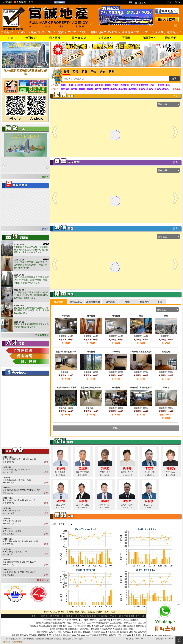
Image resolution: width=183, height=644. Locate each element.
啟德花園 (133, 89)
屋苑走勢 (92, 616)
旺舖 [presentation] (127, 302)
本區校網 (124, 616)
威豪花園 (99, 85)
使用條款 (7, 642)
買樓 (66, 72)
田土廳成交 (67, 616)
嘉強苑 (150, 89)
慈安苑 (90, 89)
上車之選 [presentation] (110, 302)
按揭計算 (103, 616)
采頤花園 (123, 89)
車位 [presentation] (160, 302)
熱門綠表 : (55, 89)
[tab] (59, 302)
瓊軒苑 (98, 89)
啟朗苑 (114, 89)
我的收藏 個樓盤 (15, 2)
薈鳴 (71, 85)
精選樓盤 (55, 616)
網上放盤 (80, 616)
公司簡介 (43, 616)
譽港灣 (161, 85)
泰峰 (168, 85)
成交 (102, 72)
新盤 (84, 72)
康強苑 (165, 89)
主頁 (34, 616)
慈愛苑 (82, 89)
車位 (93, 72)
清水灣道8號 (142, 85)
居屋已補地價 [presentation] (93, 302)
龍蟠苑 (108, 85)
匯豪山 (64, 85)
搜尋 (174, 79)
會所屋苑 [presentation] (59, 302)
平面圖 (113, 616)
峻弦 (133, 85)
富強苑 (158, 89)
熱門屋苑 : (55, 85)
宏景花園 (65, 89)
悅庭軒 (116, 85)
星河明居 (79, 85)
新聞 (111, 72)
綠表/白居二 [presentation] (76, 302)
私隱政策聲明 (17, 642)
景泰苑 (106, 89)
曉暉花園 (125, 85)
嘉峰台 (74, 89)
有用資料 (135, 616)
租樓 (75, 72)
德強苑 (142, 89)
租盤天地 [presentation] (144, 302)
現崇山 (153, 85)
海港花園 (89, 85)
